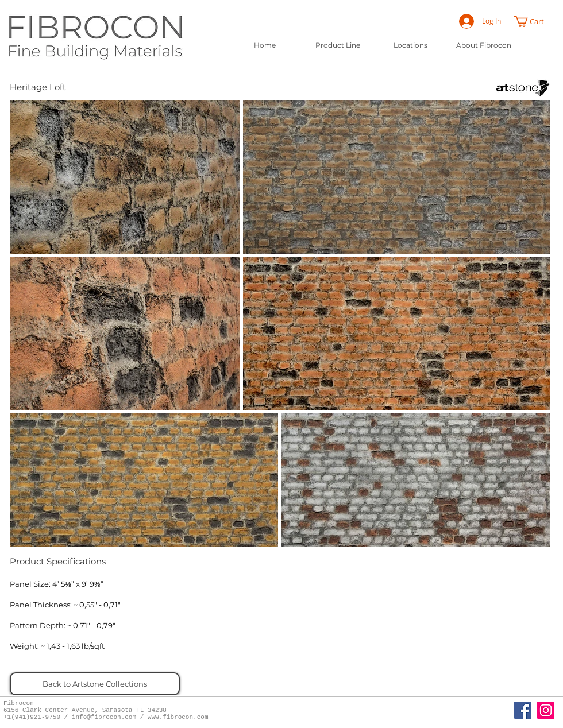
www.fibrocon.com (178, 717)
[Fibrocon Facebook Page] (523, 710)
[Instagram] (546, 710)
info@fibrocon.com (104, 717)
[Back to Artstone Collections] (95, 684)
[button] (535, 22)
